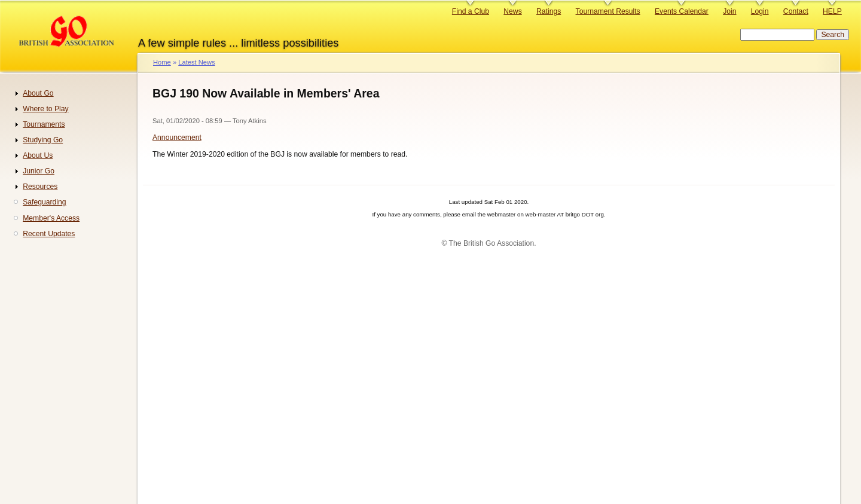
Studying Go (43, 140)
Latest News (196, 62)
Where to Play (45, 109)
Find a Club (471, 11)
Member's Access (51, 218)
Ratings (549, 11)
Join (729, 11)
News (512, 11)
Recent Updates (49, 234)
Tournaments (44, 124)
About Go (38, 93)
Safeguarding (44, 202)
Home (162, 62)
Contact (796, 11)
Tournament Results (608, 11)
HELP (832, 11)
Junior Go (39, 171)
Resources (40, 187)
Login (760, 11)
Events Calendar (682, 11)
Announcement (177, 138)
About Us (38, 155)
